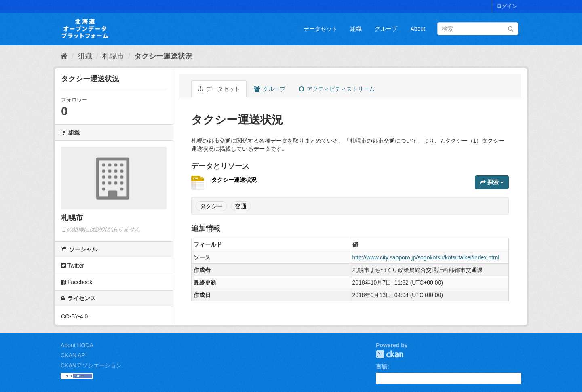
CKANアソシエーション (91, 365)
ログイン (507, 6)
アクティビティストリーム (337, 89)
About (418, 29)
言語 (382, 367)
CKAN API (74, 355)
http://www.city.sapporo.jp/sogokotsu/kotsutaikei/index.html (426, 257)
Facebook (77, 282)
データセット (321, 29)
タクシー (211, 206)
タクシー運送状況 (163, 56)
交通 (241, 206)
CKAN (390, 354)
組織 (356, 29)
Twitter (73, 266)
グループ (386, 29)
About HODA (77, 345)
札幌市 (113, 56)
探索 (492, 182)
